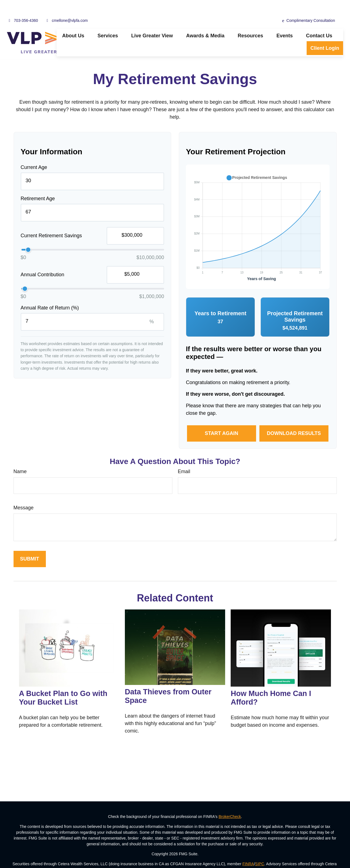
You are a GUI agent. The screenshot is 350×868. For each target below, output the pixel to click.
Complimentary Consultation (308, 6)
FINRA (248, 849)
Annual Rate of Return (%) (50, 293)
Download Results (294, 418)
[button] (73, 21)
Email (184, 457)
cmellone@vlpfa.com (66, 6)
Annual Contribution (43, 260)
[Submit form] (30, 544)
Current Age (34, 152)
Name (20, 457)
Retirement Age (38, 184)
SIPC (260, 849)
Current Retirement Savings (51, 221)
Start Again (221, 418)
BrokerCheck (230, 802)
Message (24, 493)
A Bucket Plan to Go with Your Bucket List (63, 683)
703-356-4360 (22, 6)
